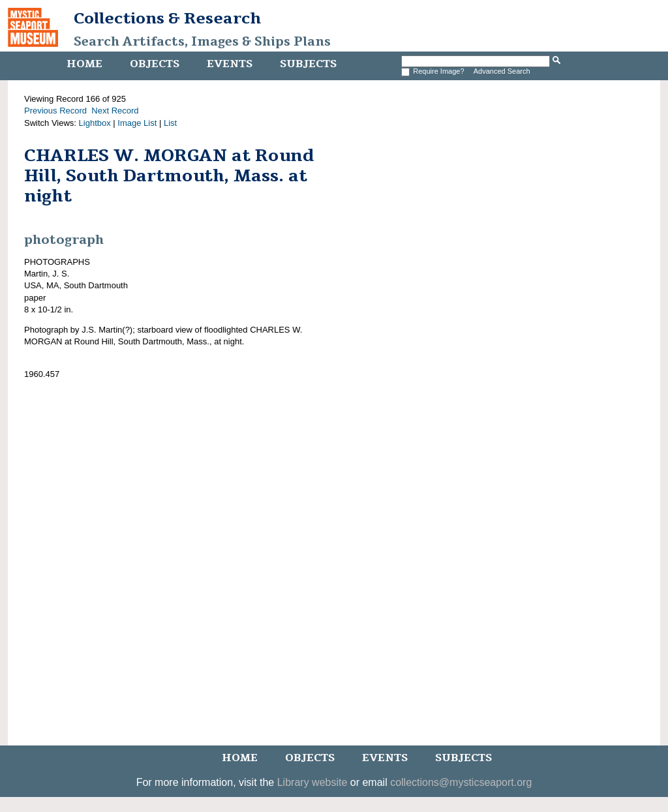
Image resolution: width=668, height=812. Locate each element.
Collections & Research (167, 18)
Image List (137, 123)
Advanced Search (502, 71)
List (170, 123)
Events (230, 64)
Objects (155, 64)
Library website (312, 782)
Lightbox (95, 123)
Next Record (115, 111)
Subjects (308, 64)
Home (84, 64)
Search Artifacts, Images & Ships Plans (202, 42)
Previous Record (55, 111)
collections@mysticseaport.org (461, 782)
